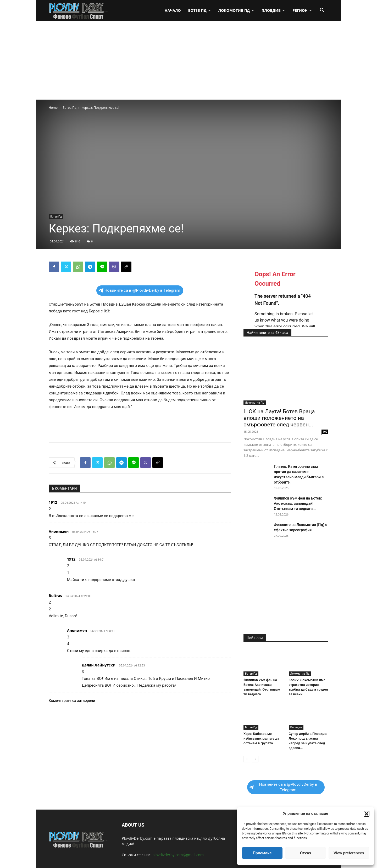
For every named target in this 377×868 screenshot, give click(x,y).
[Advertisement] (188, 60)
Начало (173, 10)
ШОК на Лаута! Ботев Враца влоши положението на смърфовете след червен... (279, 418)
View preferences (349, 853)
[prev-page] (247, 759)
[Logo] (79, 11)
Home (53, 108)
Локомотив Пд (236, 10)
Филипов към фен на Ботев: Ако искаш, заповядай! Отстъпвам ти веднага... (298, 503)
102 (325, 432)
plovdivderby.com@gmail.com (178, 855)
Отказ (306, 853)
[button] (367, 814)
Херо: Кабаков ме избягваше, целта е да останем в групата (261, 738)
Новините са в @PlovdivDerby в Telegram (139, 290)
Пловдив (273, 10)
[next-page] (255, 759)
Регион (302, 10)
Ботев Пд (199, 10)
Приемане (262, 853)
